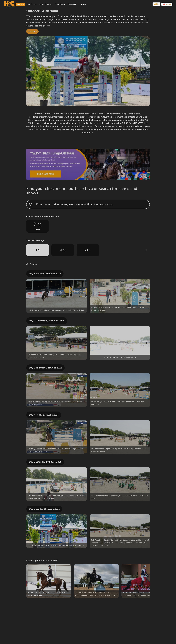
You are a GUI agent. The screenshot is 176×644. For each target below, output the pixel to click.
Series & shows (46, 4)
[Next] (146, 250)
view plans (60, 4)
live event (32, 31)
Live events (32, 4)
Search (83, 4)
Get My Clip (73, 4)
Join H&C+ (20, 4)
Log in (156, 4)
